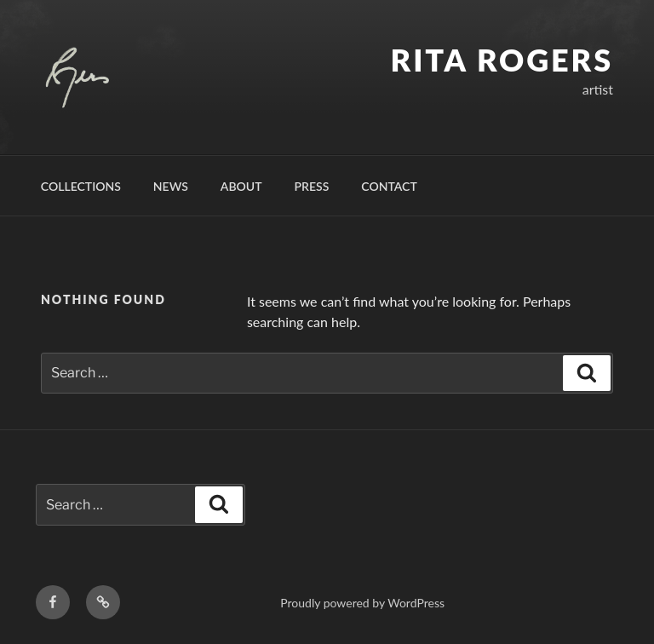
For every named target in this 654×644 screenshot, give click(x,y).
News (171, 186)
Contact (389, 186)
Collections (81, 186)
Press (312, 186)
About (241, 186)
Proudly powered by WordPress (362, 603)
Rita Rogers (502, 60)
